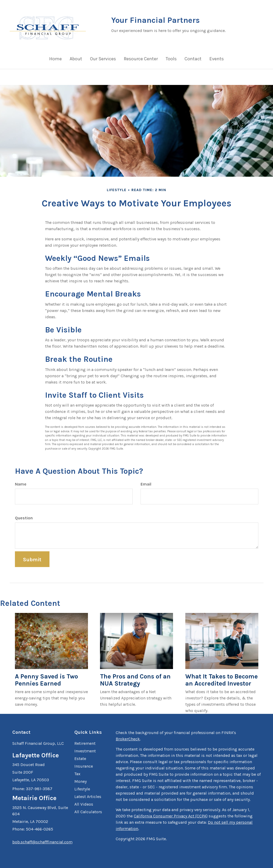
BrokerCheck (128, 739)
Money (80, 781)
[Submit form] (32, 559)
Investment (85, 751)
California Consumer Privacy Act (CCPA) (171, 816)
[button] (76, 60)
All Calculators (88, 812)
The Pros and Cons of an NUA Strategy (135, 680)
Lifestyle (82, 789)
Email (146, 484)
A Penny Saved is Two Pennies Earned (46, 680)
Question (24, 518)
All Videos (84, 804)
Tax (77, 774)
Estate (80, 759)
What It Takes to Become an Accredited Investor (222, 680)
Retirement (85, 743)
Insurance (84, 766)
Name (21, 484)
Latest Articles (88, 797)
